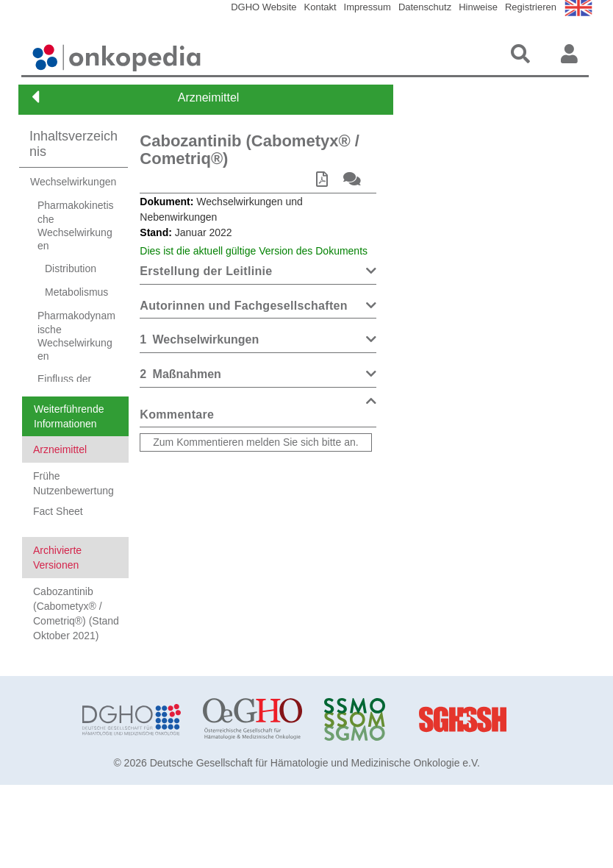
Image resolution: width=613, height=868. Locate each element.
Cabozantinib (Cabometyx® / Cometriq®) (250, 150)
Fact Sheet (58, 530)
